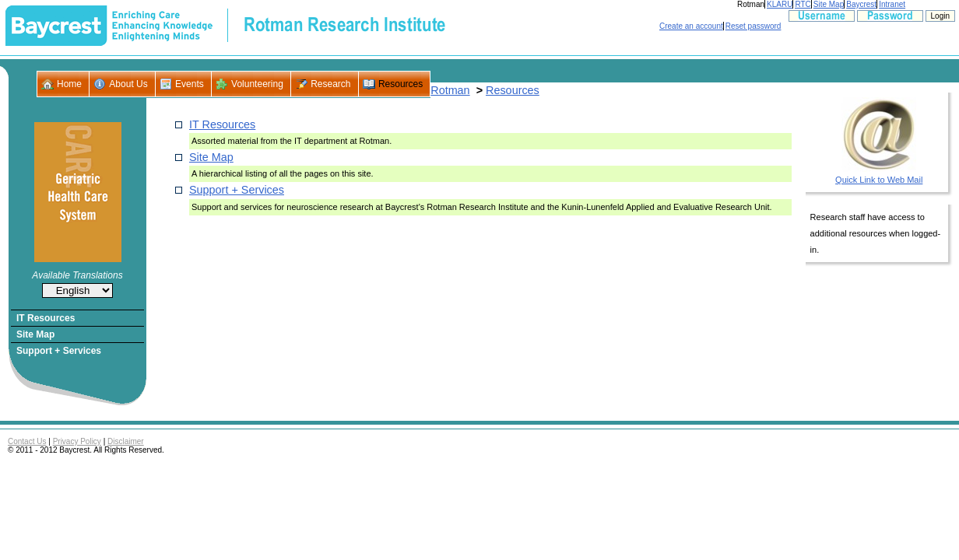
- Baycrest (56, 26)
